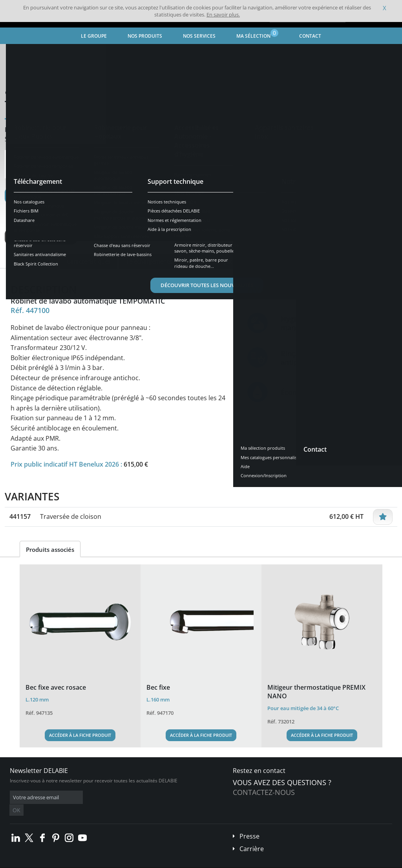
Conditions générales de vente (66, 862)
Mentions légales (121, 862)
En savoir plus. (223, 15)
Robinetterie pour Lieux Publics (110, 53)
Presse (249, 824)
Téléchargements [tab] (149, 261)
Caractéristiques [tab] (89, 261)
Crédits (153, 862)
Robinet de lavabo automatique (190, 53)
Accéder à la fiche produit (80, 735)
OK (134, 797)
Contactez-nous (264, 792)
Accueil (18, 53)
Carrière (252, 837)
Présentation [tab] (34, 261)
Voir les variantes (41, 237)
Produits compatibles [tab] (216, 261)
